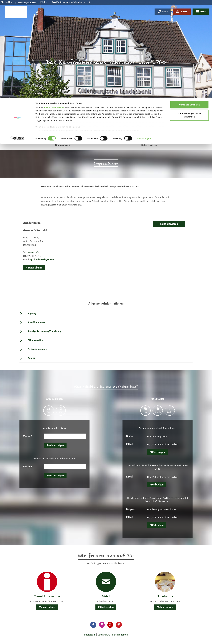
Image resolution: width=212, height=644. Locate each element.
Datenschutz (104, 635)
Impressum (90, 635)
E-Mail (130, 444)
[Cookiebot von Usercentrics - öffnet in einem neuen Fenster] (18, 41)
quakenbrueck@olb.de (42, 260)
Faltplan (131, 509)
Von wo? (28, 436)
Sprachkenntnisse (37, 322)
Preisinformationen (37, 349)
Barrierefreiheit (120, 635)
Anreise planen (34, 268)
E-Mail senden (106, 607)
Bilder (130, 436)
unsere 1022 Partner (54, 10)
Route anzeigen (55, 445)
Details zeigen (144, 41)
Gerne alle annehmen (189, 7)
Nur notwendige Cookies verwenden (189, 18)
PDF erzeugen (157, 452)
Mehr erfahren (47, 607)
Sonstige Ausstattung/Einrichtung (44, 331)
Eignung (32, 314)
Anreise (31, 358)
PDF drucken (157, 485)
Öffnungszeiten (35, 340)
